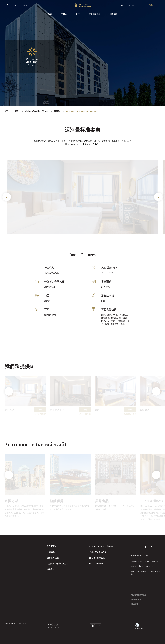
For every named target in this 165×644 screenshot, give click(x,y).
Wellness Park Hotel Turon (36, 111)
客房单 (57, 111)
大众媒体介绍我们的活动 (58, 564)
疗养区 (64, 14)
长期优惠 (113, 14)
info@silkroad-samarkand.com (145, 561)
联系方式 (51, 569)
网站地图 (134, 604)
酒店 (50, 14)
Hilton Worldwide (96, 564)
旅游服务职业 (53, 558)
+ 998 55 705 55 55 (128, 5)
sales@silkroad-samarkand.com (145, 566)
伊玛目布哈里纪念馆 (98, 552)
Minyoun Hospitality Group (101, 546)
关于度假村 (52, 546)
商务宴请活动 (95, 14)
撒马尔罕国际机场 (97, 558)
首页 (6, 111)
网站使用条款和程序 (139, 595)
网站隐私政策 (136, 600)
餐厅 (78, 14)
